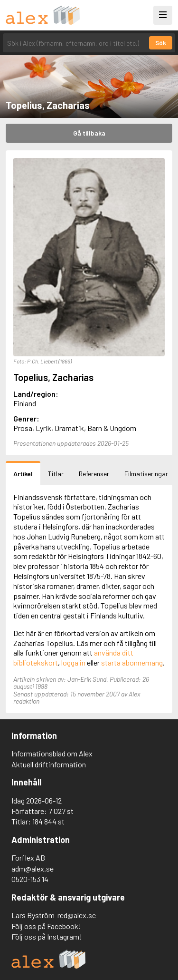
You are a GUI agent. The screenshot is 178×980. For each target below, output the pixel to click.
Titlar (56, 474)
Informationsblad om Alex (52, 753)
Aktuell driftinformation (49, 764)
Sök (161, 43)
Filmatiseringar (146, 474)
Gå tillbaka (89, 133)
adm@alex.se (33, 868)
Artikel (23, 474)
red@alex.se (77, 915)
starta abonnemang (132, 662)
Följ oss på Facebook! (46, 926)
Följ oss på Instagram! (47, 936)
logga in (73, 662)
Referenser (94, 474)
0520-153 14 (30, 879)
